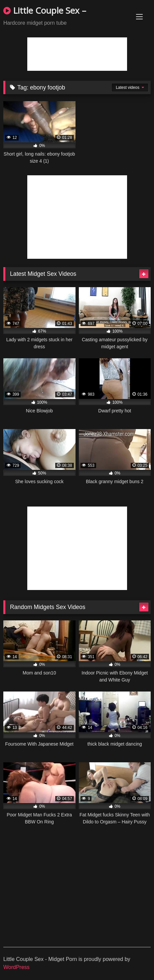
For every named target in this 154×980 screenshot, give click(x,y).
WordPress (16, 967)
